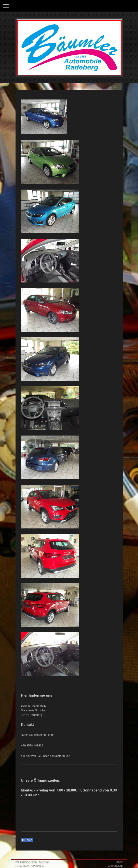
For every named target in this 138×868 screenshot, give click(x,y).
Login (119, 862)
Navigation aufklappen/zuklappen (69, 6)
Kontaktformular (59, 756)
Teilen (27, 840)
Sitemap (44, 862)
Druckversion (27, 862)
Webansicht (115, 866)
